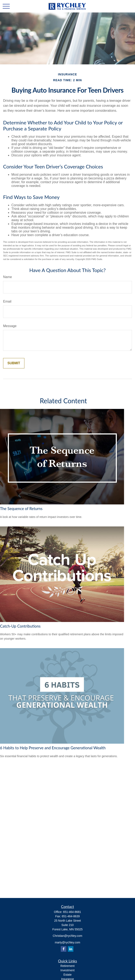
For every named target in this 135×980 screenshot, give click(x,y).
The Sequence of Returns (21, 509)
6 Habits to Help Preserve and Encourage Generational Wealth (53, 748)
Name (8, 277)
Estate (68, 975)
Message (10, 326)
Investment (67, 970)
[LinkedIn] (71, 949)
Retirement (67, 966)
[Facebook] (64, 949)
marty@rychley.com (67, 942)
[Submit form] (14, 363)
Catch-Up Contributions (20, 626)
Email (7, 301)
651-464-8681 (72, 912)
